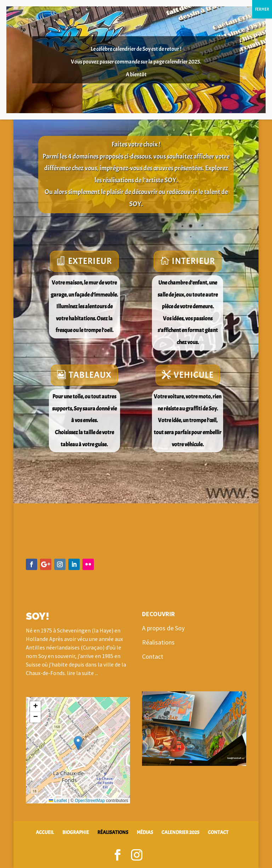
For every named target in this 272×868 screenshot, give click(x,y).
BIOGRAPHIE (76, 832)
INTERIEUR (193, 261)
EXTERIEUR (90, 261)
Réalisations (158, 642)
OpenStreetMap (90, 801)
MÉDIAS (145, 832)
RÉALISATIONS (113, 832)
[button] (78, 743)
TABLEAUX (90, 375)
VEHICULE (194, 375)
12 (227, 748)
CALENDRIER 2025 (180, 832)
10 (215, 748)
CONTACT (218, 832)
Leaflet (58, 801)
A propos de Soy (163, 628)
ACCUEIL (45, 832)
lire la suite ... (83, 673)
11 (221, 748)
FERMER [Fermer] (262, 9)
